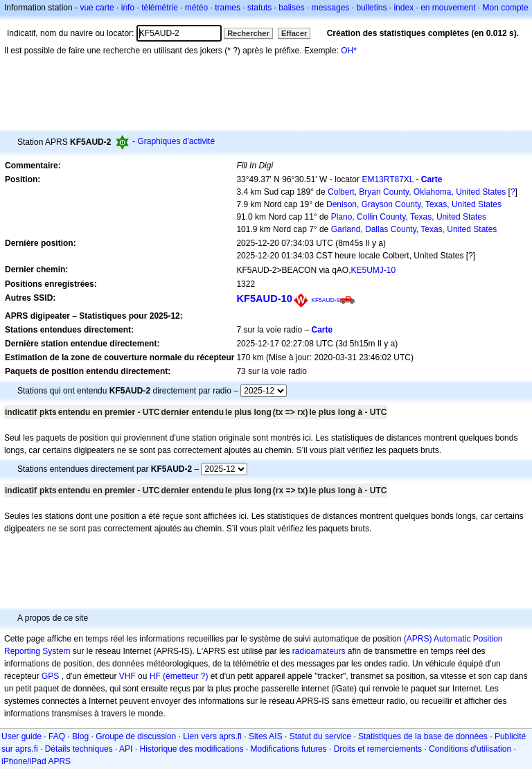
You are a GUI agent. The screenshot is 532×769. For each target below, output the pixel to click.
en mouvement (448, 8)
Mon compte (506, 8)
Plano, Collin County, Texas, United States (409, 217)
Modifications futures (289, 749)
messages (331, 8)
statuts (259, 8)
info (128, 8)
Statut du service (320, 736)
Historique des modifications (191, 749)
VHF (127, 676)
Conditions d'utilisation (470, 749)
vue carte (97, 8)
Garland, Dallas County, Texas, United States (414, 229)
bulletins (371, 8)
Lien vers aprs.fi (212, 736)
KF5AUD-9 (325, 300)
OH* (349, 51)
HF (155, 676)
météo (196, 8)
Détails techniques (79, 749)
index (404, 8)
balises (291, 8)
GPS (50, 676)
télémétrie (160, 8)
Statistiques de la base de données (423, 736)
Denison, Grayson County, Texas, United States (414, 204)
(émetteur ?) (185, 676)
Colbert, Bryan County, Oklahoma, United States (417, 192)
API (126, 749)
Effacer (294, 33)
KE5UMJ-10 (373, 270)
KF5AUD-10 (264, 299)
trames (228, 8)
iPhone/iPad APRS (36, 761)
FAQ (57, 736)
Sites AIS (266, 736)
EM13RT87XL (388, 179)
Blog (80, 736)
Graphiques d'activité (176, 141)
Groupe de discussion (136, 736)
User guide (21, 736)
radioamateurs (319, 651)
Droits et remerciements (378, 749)
